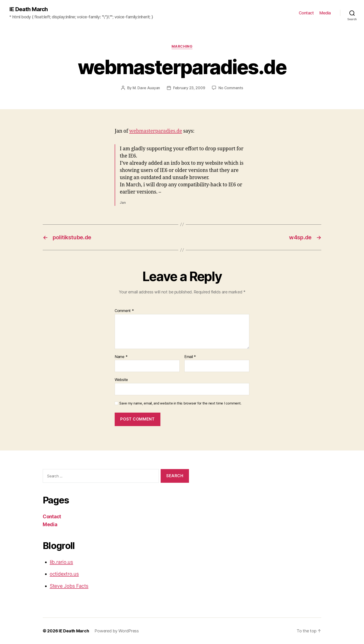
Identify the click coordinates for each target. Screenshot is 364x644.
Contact (306, 13)
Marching (182, 46)
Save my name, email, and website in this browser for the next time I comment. (180, 403)
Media (325, 13)
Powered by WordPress (117, 631)
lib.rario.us (61, 562)
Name (121, 357)
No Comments (231, 88)
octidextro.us (64, 574)
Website (121, 380)
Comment (124, 311)
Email (190, 357)
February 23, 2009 (189, 88)
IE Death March (28, 9)
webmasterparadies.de (156, 131)
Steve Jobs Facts (69, 586)
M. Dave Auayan (146, 88)
